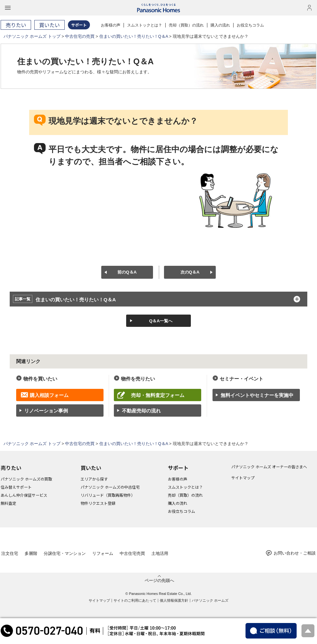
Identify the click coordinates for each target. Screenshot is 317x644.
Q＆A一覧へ (161, 321)
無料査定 (8, 503)
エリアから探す (94, 479)
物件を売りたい (138, 379)
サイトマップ (243, 478)
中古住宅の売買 (80, 36)
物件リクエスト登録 (98, 503)
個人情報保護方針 (174, 600)
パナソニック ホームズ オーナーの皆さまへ (269, 467)
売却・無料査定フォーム (158, 395)
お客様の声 (111, 25)
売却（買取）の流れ (186, 25)
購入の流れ (220, 25)
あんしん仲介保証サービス (24, 495)
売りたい (11, 468)
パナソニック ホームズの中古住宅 (110, 487)
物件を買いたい (40, 379)
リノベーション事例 (46, 411)
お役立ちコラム (250, 25)
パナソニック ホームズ (210, 600)
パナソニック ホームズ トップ (32, 36)
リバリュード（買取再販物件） (108, 495)
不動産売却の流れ (141, 411)
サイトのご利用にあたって (135, 600)
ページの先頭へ (159, 580)
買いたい (91, 468)
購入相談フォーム (49, 395)
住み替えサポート (16, 487)
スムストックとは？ (145, 25)
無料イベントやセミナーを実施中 (257, 395)
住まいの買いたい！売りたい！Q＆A (134, 36)
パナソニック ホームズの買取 (26, 479)
